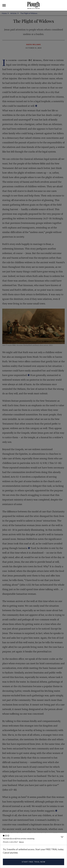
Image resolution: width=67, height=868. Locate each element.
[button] (4, 5)
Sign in (21, 842)
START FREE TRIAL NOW (34, 862)
